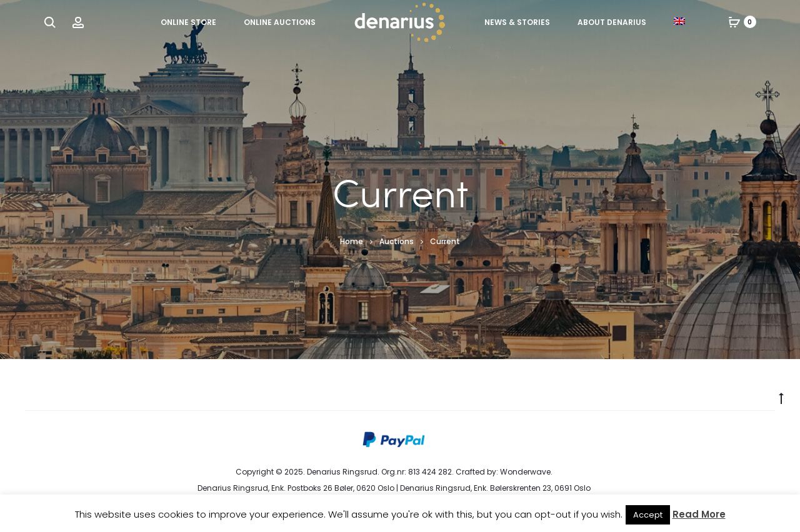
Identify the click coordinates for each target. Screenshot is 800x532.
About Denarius (612, 22)
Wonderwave (525, 472)
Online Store (188, 22)
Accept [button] (648, 515)
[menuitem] (679, 21)
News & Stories (517, 22)
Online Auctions (280, 22)
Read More (699, 514)
